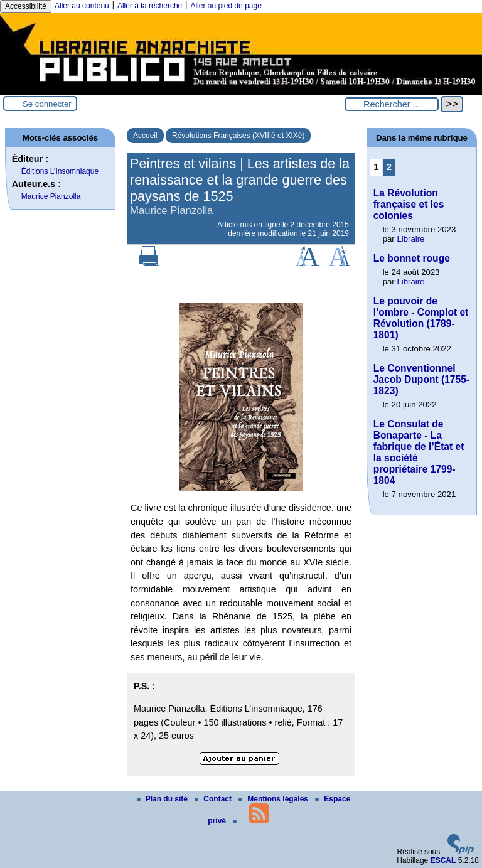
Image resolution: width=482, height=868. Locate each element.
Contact (214, 799)
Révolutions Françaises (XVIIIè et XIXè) (238, 136)
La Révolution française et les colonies (409, 204)
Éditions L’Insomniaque (60, 171)
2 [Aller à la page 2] (389, 167)
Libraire (410, 239)
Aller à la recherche (150, 6)
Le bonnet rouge (412, 258)
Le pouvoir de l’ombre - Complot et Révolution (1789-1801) (421, 318)
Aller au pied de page (226, 6)
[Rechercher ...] (392, 104)
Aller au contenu (82, 6)
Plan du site (163, 799)
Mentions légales (274, 799)
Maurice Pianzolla (51, 196)
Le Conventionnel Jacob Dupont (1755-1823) (421, 379)
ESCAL (443, 860)
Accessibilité (26, 6)
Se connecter (47, 104)
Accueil (145, 136)
